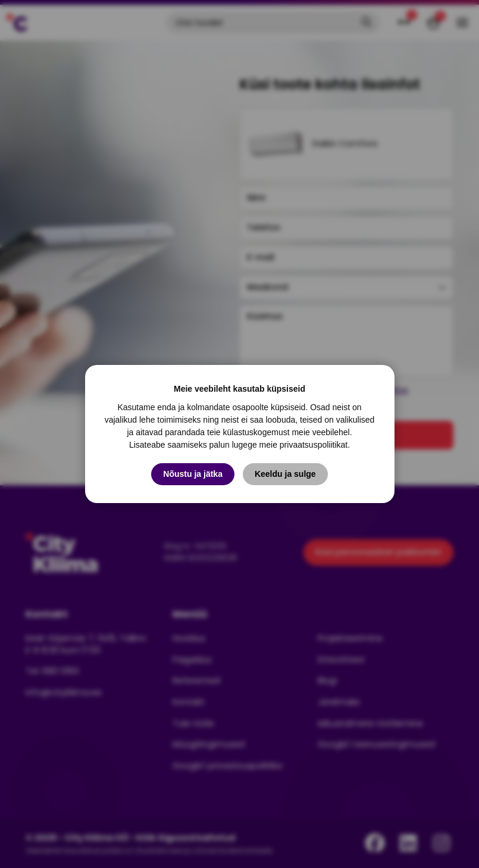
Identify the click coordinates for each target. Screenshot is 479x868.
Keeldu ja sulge (285, 474)
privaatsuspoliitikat (314, 445)
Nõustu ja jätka (193, 474)
